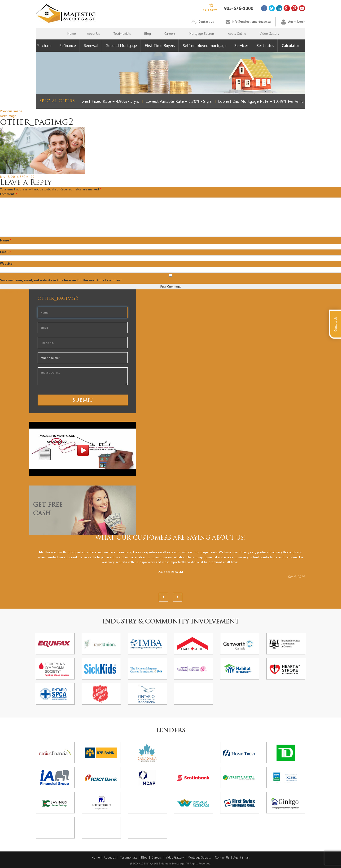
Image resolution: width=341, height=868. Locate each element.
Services (241, 46)
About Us (93, 34)
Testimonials (122, 34)
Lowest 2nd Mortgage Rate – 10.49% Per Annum (264, 101)
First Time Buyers (160, 46)
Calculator (291, 46)
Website (6, 263)
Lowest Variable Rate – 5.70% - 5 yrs (180, 101)
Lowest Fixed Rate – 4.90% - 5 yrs (109, 101)
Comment (8, 194)
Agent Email (241, 858)
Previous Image (11, 111)
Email (5, 252)
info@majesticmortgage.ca (251, 22)
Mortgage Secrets (202, 34)
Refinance (68, 46)
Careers (170, 34)
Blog (148, 34)
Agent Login (297, 22)
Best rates (265, 46)
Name (6, 240)
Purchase (44, 46)
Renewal (91, 46)
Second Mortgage (122, 46)
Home (72, 34)
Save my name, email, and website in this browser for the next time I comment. (61, 280)
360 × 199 (27, 177)
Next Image (8, 116)
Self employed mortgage (205, 46)
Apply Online (237, 34)
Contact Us (206, 22)
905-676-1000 (239, 8)
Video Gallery (269, 34)
